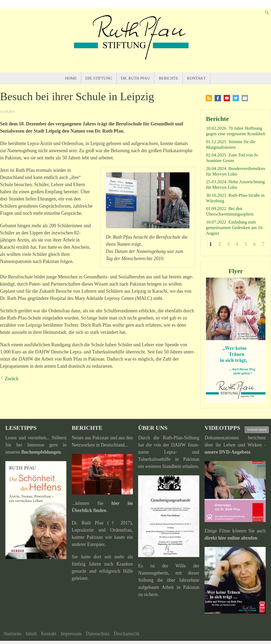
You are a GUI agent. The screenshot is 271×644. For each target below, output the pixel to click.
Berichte (168, 78)
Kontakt (196, 78)
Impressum (71, 634)
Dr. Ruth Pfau (135, 78)
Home (71, 78)
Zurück (12, 379)
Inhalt (31, 634)
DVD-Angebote (235, 452)
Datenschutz (98, 634)
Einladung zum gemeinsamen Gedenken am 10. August (235, 228)
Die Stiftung (99, 78)
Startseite (13, 634)
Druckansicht (127, 634)
